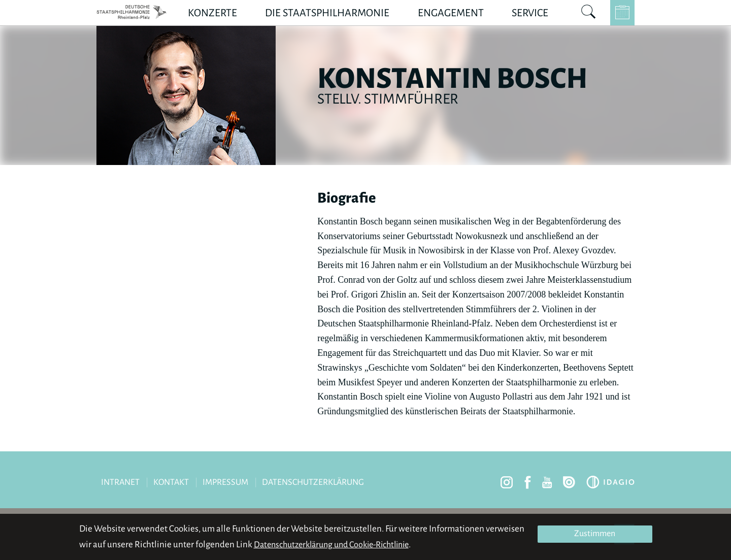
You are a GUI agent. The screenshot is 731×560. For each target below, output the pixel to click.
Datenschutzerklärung (313, 482)
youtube (547, 482)
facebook (528, 482)
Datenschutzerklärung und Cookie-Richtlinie (331, 545)
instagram (507, 482)
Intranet (120, 482)
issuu (569, 482)
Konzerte (212, 13)
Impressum (225, 482)
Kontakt (171, 482)
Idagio (610, 482)
